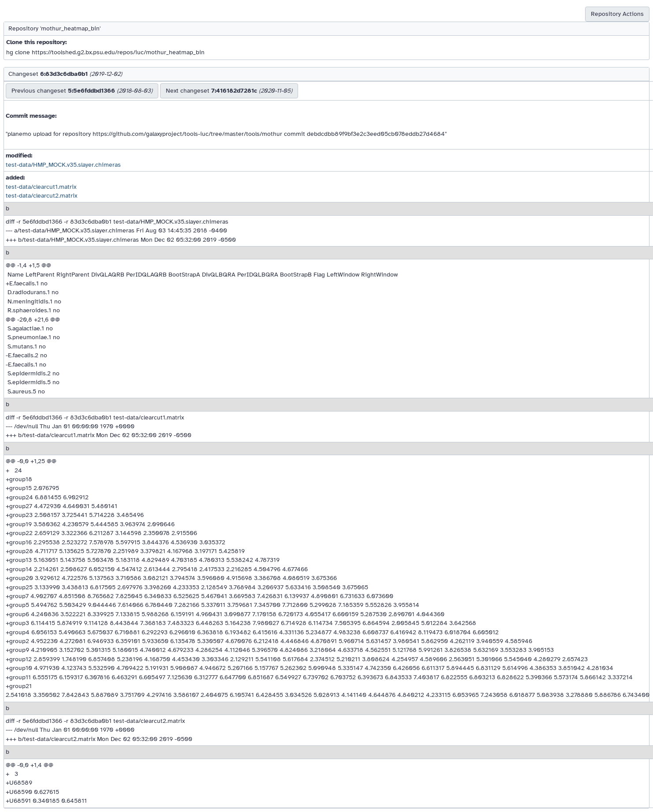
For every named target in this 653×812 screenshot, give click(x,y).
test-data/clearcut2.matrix (41, 196)
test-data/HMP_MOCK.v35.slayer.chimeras (63, 165)
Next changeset (229, 91)
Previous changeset (82, 91)
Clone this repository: (36, 42)
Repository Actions (617, 14)
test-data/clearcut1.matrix (41, 187)
